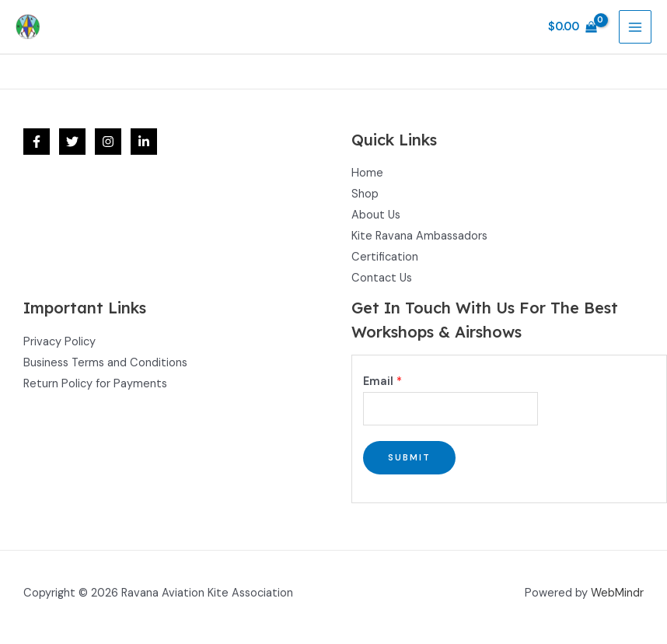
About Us (376, 215)
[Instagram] (108, 142)
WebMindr (617, 593)
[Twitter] (72, 142)
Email (382, 381)
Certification (385, 257)
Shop (365, 194)
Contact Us (382, 278)
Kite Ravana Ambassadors (419, 236)
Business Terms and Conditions (105, 363)
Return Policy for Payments (95, 384)
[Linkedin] (144, 142)
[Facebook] (37, 142)
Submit (409, 457)
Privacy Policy (59, 342)
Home (367, 173)
